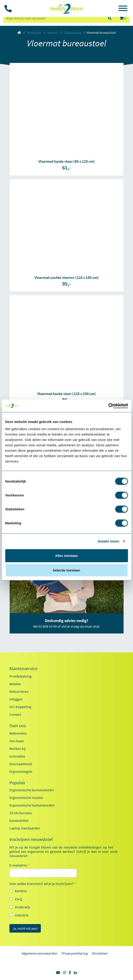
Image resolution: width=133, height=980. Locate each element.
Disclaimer (100, 953)
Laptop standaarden (25, 828)
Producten (34, 33)
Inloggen (16, 699)
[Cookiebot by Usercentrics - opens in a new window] (108, 406)
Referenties (18, 733)
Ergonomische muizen (26, 798)
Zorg (18, 899)
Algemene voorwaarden (39, 953)
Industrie (22, 915)
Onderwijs (23, 907)
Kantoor (53, 33)
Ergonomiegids (21, 771)
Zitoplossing (73, 33)
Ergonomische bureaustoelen (32, 790)
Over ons (18, 726)
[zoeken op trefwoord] (53, 18)
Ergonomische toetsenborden (32, 805)
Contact (15, 714)
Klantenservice (23, 669)
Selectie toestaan (66, 570)
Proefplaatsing (21, 676)
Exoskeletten (19, 820)
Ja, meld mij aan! (25, 928)
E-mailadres (20, 865)
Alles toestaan (67, 555)
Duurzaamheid (21, 764)
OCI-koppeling (20, 707)
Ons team (17, 741)
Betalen (15, 684)
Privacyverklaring (75, 953)
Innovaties (17, 756)
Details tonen (108, 541)
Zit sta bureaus (21, 813)
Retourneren (19, 691)
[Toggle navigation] (123, 9)
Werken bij (17, 749)
